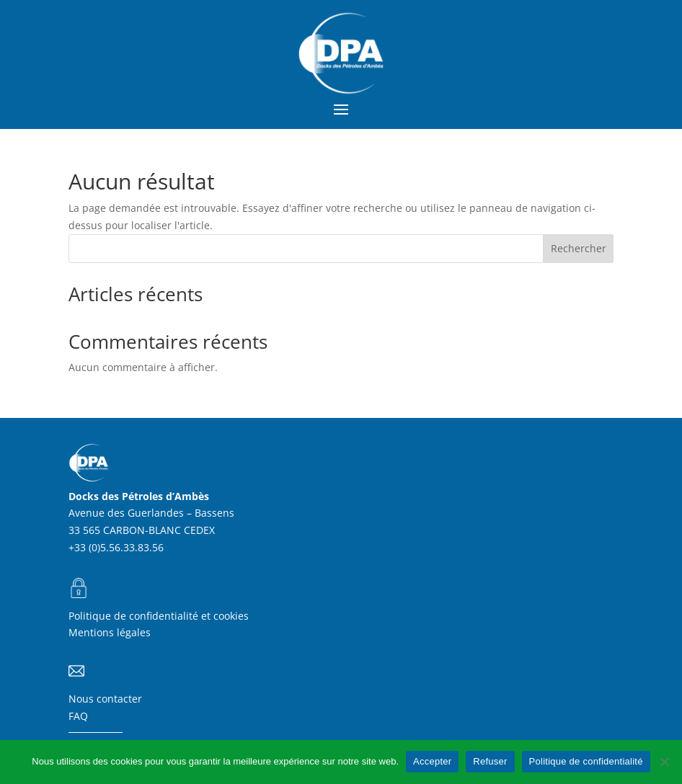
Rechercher (579, 248)
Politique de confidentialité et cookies (159, 616)
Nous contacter (105, 699)
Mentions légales (110, 632)
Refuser (490, 761)
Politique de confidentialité (586, 761)
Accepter (432, 761)
